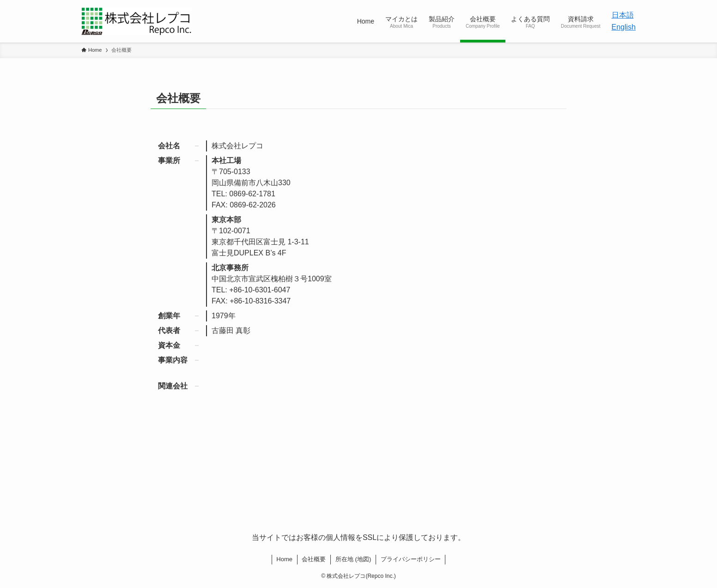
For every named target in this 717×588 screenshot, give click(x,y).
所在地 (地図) (353, 559)
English (624, 27)
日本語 (623, 15)
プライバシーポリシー (411, 559)
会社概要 (314, 559)
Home (284, 559)
